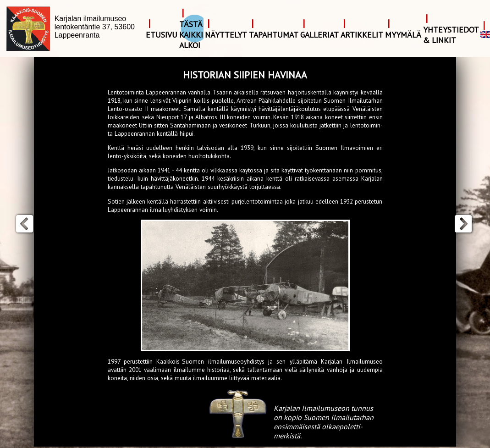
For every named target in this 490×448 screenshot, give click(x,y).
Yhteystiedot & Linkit (451, 35)
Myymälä (403, 35)
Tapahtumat (274, 35)
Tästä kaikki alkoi (191, 35)
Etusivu (162, 35)
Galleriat (319, 35)
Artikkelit (362, 35)
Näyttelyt (226, 35)
